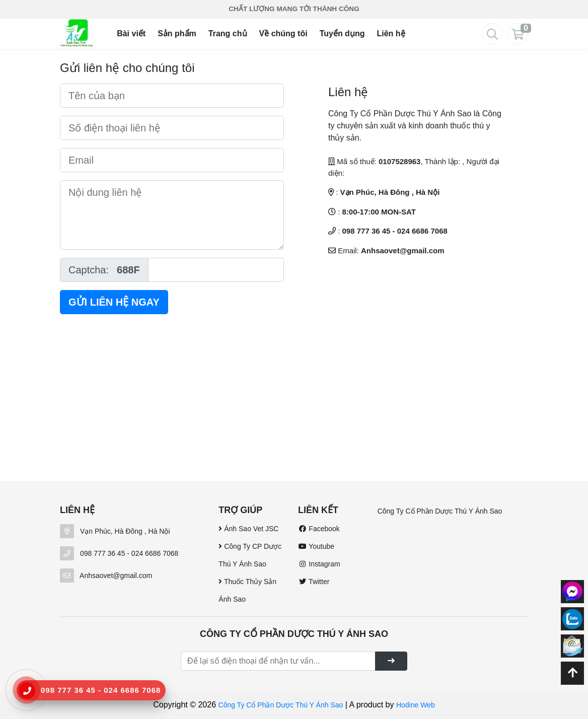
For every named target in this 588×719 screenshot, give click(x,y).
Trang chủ (228, 33)
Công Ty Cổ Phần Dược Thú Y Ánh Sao (440, 511)
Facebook (319, 529)
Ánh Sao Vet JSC (248, 529)
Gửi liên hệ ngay (114, 302)
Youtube (316, 546)
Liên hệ (391, 33)
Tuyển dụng (342, 33)
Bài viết (131, 33)
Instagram (319, 564)
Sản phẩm (177, 33)
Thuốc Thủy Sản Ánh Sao (247, 590)
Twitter (314, 582)
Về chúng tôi (283, 33)
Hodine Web (416, 705)
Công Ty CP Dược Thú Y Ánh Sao (250, 555)
